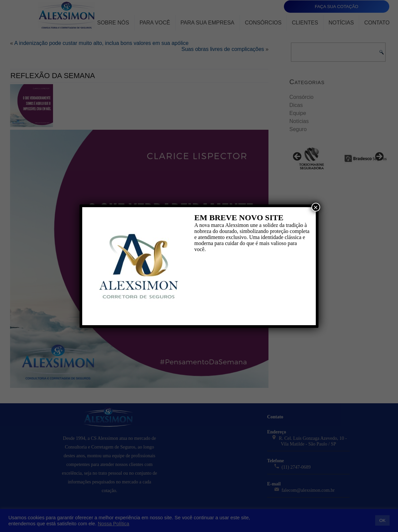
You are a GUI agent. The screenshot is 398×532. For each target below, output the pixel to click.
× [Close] (316, 207)
